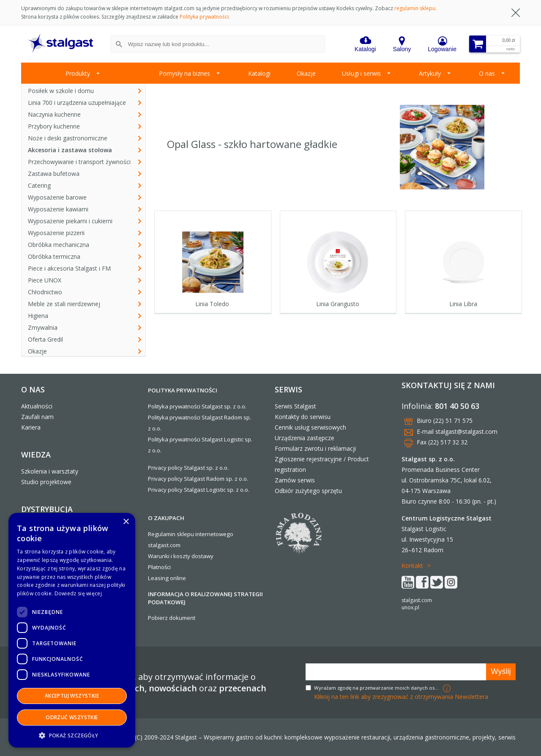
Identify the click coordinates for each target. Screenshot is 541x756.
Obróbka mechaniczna (59, 245)
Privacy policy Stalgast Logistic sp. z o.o (198, 490)
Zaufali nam (37, 417)
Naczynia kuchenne (54, 114)
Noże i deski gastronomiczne (68, 138)
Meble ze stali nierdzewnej (64, 304)
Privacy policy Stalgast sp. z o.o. (188, 468)
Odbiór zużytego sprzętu (308, 491)
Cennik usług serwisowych (310, 427)
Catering (39, 185)
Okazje (306, 73)
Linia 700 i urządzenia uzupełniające (77, 103)
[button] (72, 735)
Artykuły (430, 73)
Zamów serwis (295, 480)
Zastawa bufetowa (54, 174)
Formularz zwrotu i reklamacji (315, 448)
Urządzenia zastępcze (305, 438)
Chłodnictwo (45, 292)
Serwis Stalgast (295, 406)
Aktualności (37, 406)
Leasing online (167, 578)
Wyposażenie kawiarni (58, 209)
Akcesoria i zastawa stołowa (70, 150)
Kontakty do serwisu (303, 417)
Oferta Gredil (45, 339)
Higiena (38, 316)
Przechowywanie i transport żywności (79, 162)
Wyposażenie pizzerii (56, 233)
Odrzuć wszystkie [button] (72, 717)
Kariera (31, 427)
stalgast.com (417, 600)
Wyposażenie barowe (57, 197)
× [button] (126, 522)
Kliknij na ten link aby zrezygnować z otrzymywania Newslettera (401, 697)
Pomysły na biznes (184, 73)
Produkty (78, 73)
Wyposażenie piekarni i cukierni (70, 221)
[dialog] (72, 630)
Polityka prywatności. (205, 17)
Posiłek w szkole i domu (61, 91)
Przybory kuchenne (54, 126)
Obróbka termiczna (54, 256)
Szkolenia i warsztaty (50, 471)
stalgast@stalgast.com (466, 431)
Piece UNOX (45, 280)
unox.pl (410, 607)
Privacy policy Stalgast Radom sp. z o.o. (198, 479)
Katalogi (259, 73)
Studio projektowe (46, 482)
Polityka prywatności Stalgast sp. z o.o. (197, 406)
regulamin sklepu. (415, 8)
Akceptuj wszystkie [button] (72, 696)
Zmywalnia (43, 327)
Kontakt (412, 566)
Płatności (159, 567)
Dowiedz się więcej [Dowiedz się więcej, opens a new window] (78, 593)
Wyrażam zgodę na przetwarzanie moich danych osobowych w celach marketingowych (377, 688)
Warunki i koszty (169, 556)
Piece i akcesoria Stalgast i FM (69, 268)
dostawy (202, 556)
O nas (487, 73)
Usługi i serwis (361, 73)
